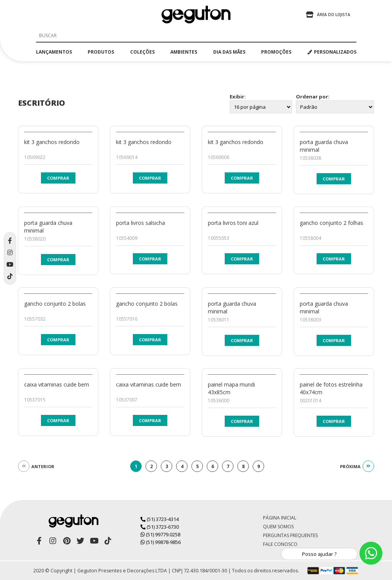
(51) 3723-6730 (160, 527)
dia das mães (229, 52)
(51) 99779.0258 (160, 534)
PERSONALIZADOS (332, 52)
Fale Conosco (280, 544)
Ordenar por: (313, 97)
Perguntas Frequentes (290, 535)
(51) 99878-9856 (161, 542)
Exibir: (238, 97)
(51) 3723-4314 (160, 519)
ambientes (184, 52)
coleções (142, 52)
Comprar (58, 178)
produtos (101, 52)
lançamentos (54, 52)
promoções (276, 52)
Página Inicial (280, 518)
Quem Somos (278, 527)
